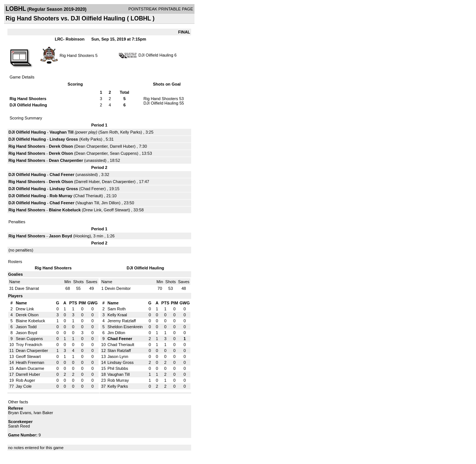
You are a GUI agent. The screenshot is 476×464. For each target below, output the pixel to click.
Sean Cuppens (123, 153)
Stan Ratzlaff (119, 351)
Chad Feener (62, 175)
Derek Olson (61, 146)
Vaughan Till (62, 132)
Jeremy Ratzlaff (122, 321)
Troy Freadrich (29, 345)
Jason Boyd (60, 236)
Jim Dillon (110, 203)
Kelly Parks (130, 132)
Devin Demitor (118, 288)
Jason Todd (26, 327)
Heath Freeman (30, 362)
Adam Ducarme (30, 368)
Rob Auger (25, 380)
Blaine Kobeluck (65, 210)
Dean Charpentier (91, 146)
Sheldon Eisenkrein (125, 327)
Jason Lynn (118, 356)
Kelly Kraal (117, 315)
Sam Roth (109, 132)
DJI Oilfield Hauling (156, 55)
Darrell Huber (122, 146)
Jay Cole (24, 386)
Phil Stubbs (118, 368)
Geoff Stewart (116, 210)
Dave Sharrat (27, 288)
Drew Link (92, 210)
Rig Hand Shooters (77, 55)
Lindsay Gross (64, 139)
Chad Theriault (88, 196)
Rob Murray (61, 196)
